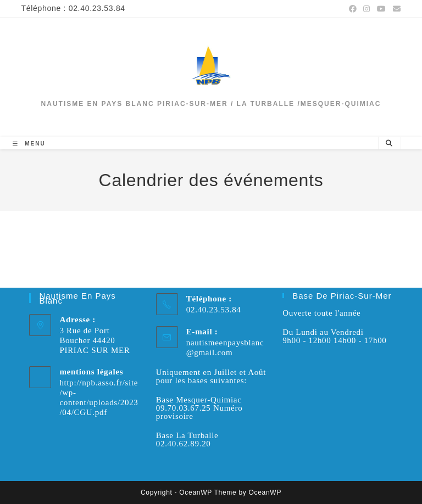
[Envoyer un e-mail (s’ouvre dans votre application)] (395, 9)
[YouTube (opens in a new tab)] (382, 9)
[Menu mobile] (29, 144)
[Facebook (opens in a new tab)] (353, 9)
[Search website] (390, 143)
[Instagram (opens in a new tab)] (367, 9)
